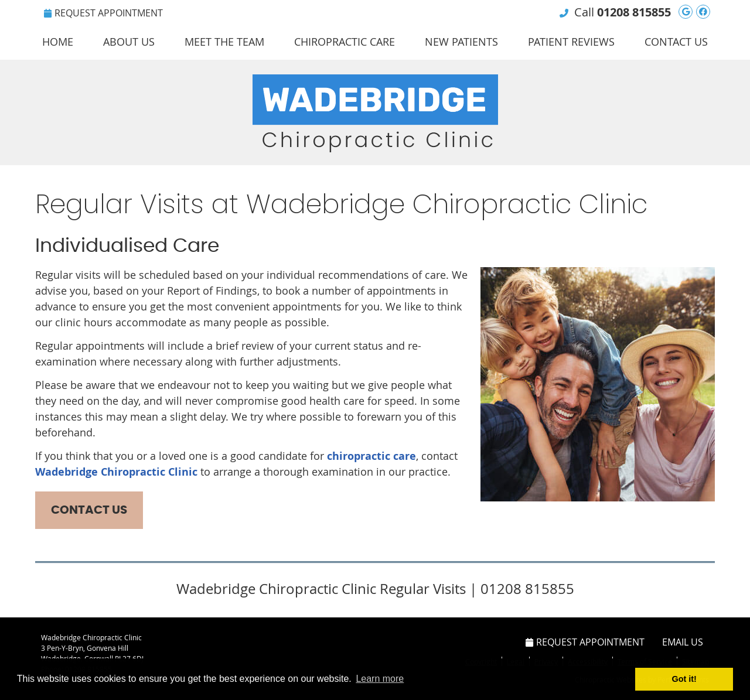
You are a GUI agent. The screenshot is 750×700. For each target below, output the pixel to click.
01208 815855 (634, 12)
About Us (129, 42)
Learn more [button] (380, 679)
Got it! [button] (684, 679)
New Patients (461, 42)
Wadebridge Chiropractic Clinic (116, 472)
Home (58, 42)
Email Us (683, 642)
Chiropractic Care (345, 42)
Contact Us (676, 42)
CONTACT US (89, 510)
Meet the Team (224, 42)
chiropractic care (371, 456)
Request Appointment (103, 13)
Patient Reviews (571, 42)
